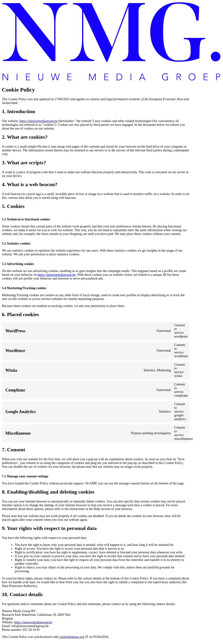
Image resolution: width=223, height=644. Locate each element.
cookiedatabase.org (71, 637)
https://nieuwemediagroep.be (38, 121)
